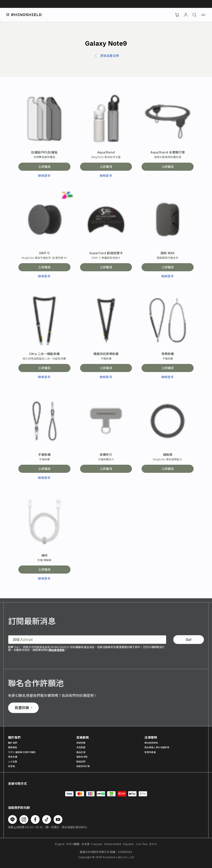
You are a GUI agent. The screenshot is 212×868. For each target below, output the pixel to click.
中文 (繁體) (73, 844)
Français (97, 844)
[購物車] (177, 15)
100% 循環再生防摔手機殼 (22, 752)
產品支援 (81, 752)
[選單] (203, 15)
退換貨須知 (82, 757)
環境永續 (13, 757)
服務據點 (13, 747)
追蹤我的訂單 (83, 766)
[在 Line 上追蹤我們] (12, 819)
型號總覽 (81, 743)
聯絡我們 (81, 762)
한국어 (153, 844)
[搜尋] (194, 15)
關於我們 (13, 743)
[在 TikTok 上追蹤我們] (47, 819)
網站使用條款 (57, 650)
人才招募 (13, 762)
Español (129, 844)
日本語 (85, 844)
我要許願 (23, 708)
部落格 (11, 766)
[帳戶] (186, 15)
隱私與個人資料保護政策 (157, 747)
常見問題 (81, 747)
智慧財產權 (150, 752)
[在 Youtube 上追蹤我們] (58, 819)
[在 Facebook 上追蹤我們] (35, 819)
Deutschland (113, 844)
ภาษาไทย (141, 844)
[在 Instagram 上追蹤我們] (24, 819)
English (60, 844)
